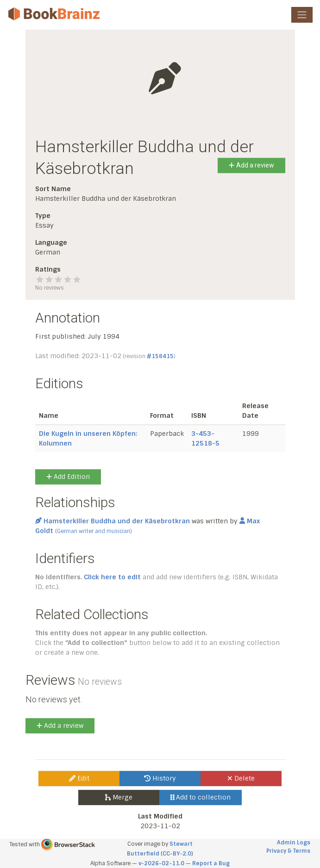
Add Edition (68, 477)
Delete (241, 778)
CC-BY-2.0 (177, 854)
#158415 (160, 356)
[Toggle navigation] (302, 15)
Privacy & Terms (288, 851)
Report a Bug (211, 863)
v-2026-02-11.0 (161, 863)
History (160, 778)
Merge (119, 797)
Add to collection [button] (201, 797)
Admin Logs (294, 843)
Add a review (251, 165)
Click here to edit (112, 577)
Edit (79, 778)
